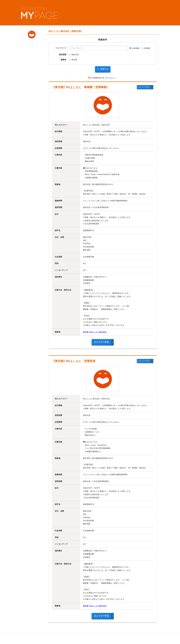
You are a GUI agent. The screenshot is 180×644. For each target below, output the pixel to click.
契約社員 (74, 55)
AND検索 (134, 48)
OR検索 (146, 48)
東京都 (73, 60)
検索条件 (103, 40)
